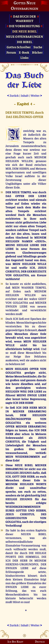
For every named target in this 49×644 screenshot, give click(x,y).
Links (24, 57)
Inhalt (25, 95)
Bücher (37, 52)
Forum (11, 52)
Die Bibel (24, 42)
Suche (38, 47)
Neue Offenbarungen (24, 36)
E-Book (24, 52)
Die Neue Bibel (25, 31)
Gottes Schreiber (19, 47)
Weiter (36, 95)
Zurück (13, 95)
